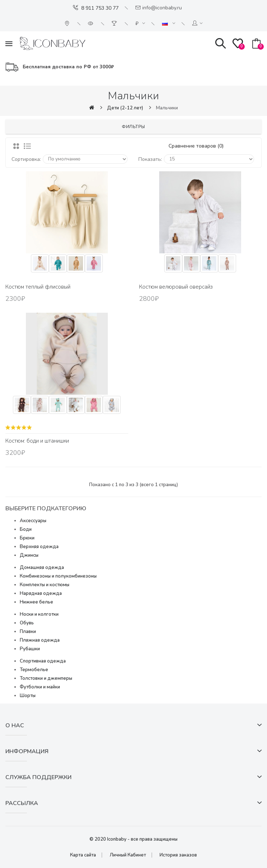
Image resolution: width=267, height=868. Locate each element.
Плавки (28, 632)
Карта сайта (83, 855)
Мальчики (167, 108)
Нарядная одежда (41, 593)
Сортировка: (26, 159)
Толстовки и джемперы (46, 678)
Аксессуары (33, 521)
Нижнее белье (36, 602)
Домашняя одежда (42, 568)
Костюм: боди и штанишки (37, 441)
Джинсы (29, 555)
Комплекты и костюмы (45, 585)
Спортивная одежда (43, 661)
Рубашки (30, 649)
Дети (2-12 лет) (125, 108)
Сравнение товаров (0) (196, 146)
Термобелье (34, 670)
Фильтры (133, 127)
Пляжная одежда (40, 640)
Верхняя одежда (39, 547)
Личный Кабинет (128, 855)
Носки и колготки (39, 614)
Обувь (27, 623)
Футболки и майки (40, 687)
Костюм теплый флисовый (38, 287)
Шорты (28, 696)
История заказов (178, 855)
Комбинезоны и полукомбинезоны (58, 576)
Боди (26, 529)
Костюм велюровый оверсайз (176, 287)
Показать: (150, 159)
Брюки (27, 538)
